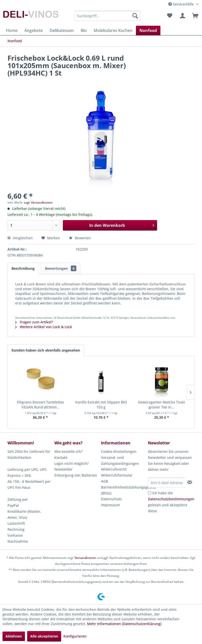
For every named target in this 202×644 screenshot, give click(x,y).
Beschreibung (23, 268)
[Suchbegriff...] (107, 16)
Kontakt (61, 457)
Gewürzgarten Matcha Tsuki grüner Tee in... (161, 405)
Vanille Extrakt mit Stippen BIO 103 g (101, 405)
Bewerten (80, 238)
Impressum (110, 505)
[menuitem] (107, 16)
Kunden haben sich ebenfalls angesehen (46, 350)
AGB (104, 481)
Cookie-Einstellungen (119, 451)
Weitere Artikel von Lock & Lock (44, 327)
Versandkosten (85, 558)
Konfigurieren (75, 636)
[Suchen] (135, 16)
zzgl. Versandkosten (38, 202)
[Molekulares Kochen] (113, 30)
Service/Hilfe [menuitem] (182, 4)
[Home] (12, 30)
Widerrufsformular (117, 475)
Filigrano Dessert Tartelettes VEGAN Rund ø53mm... (41, 405)
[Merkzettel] (170, 16)
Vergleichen (20, 238)
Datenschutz (111, 499)
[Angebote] (34, 30)
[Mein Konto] (182, 16)
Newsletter (63, 469)
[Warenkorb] (194, 16)
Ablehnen (14, 636)
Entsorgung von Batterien (76, 475)
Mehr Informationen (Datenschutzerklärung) (124, 624)
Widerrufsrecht (114, 469)
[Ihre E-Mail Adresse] (167, 483)
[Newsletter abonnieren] (190, 482)
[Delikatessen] (62, 30)
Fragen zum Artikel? (34, 322)
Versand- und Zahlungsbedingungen (120, 460)
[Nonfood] (148, 30)
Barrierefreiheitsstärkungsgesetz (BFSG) (123, 490)
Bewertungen (61, 268)
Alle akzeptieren (44, 636)
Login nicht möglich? (71, 463)
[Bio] (84, 30)
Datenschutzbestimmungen (171, 499)
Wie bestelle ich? (68, 451)
